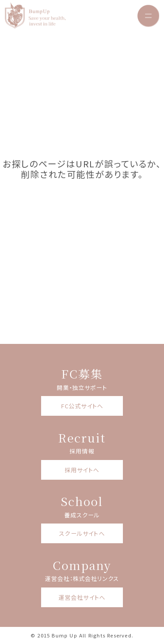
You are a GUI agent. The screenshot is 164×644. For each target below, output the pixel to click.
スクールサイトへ (82, 533)
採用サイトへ (82, 470)
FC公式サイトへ (82, 406)
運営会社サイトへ (82, 597)
